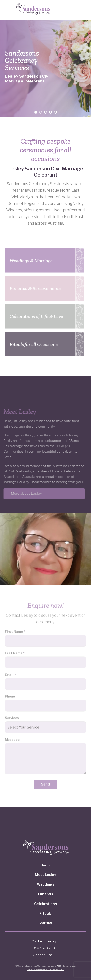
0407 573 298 (44, 948)
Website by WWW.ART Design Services (46, 969)
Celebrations (45, 904)
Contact (45, 923)
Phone (10, 695)
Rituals (45, 913)
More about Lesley (25, 494)
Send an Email (44, 955)
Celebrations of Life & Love (36, 315)
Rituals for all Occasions (34, 343)
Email (10, 673)
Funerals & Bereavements (35, 287)
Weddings (46, 884)
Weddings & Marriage (31, 259)
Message (12, 738)
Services (12, 716)
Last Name (15, 651)
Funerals (46, 894)
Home (46, 865)
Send (45, 783)
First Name (15, 630)
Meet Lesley (45, 875)
